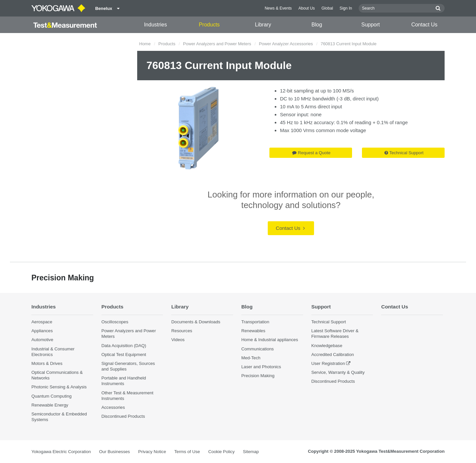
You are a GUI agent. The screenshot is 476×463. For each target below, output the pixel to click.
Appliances (42, 331)
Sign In (346, 8)
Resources (182, 331)
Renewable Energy (50, 405)
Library (263, 25)
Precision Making (258, 376)
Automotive (42, 340)
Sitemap (251, 452)
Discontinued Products (123, 416)
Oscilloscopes (115, 322)
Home (145, 44)
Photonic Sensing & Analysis (59, 387)
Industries (156, 25)
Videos (178, 340)
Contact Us (424, 25)
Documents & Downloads (196, 322)
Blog (317, 25)
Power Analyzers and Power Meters (217, 44)
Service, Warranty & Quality (338, 372)
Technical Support (404, 153)
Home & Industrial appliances (270, 340)
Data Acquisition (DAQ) (124, 346)
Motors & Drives (47, 363)
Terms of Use (187, 452)
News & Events (278, 8)
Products (209, 25)
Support (371, 25)
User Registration (328, 363)
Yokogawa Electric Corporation (61, 452)
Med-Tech (251, 358)
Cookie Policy (221, 452)
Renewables (253, 331)
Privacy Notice (152, 452)
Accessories (113, 407)
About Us (307, 8)
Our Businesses (115, 452)
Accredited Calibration (333, 355)
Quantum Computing (52, 396)
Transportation (255, 322)
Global (327, 8)
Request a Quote (311, 153)
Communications (258, 349)
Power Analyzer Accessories (286, 44)
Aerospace (42, 322)
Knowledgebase (327, 346)
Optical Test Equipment (124, 355)
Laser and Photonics (261, 367)
